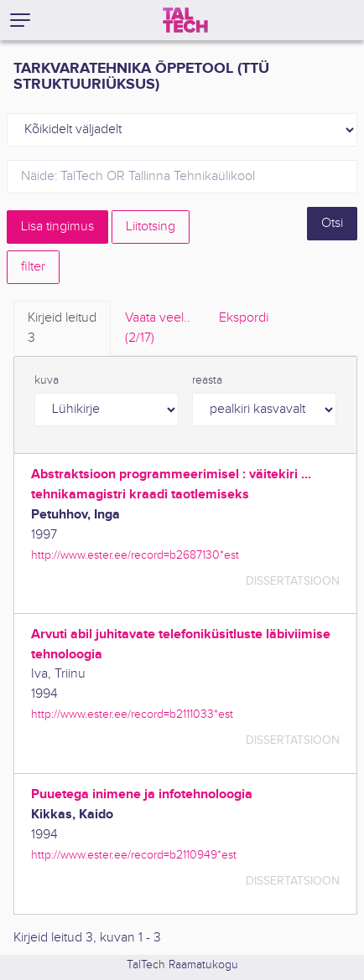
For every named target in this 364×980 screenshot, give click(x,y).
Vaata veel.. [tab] (158, 329)
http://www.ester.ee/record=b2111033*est (132, 714)
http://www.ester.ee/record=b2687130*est (135, 555)
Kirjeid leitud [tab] (62, 329)
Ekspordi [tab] (244, 318)
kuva (47, 380)
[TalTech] (185, 20)
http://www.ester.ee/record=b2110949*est (134, 855)
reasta (207, 380)
